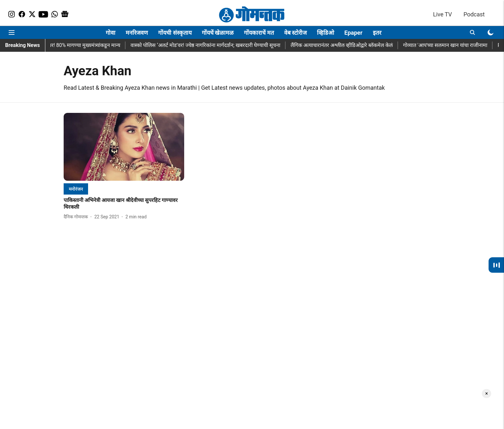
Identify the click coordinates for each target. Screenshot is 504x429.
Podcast (474, 14)
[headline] (124, 204)
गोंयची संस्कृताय (175, 33)
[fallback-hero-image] (124, 147)
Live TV (442, 14)
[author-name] (77, 217)
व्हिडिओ (325, 33)
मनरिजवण (137, 33)
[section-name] (76, 189)
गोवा (111, 33)
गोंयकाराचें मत (259, 33)
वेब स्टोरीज (295, 33)
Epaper (353, 33)
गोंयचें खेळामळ (218, 33)
